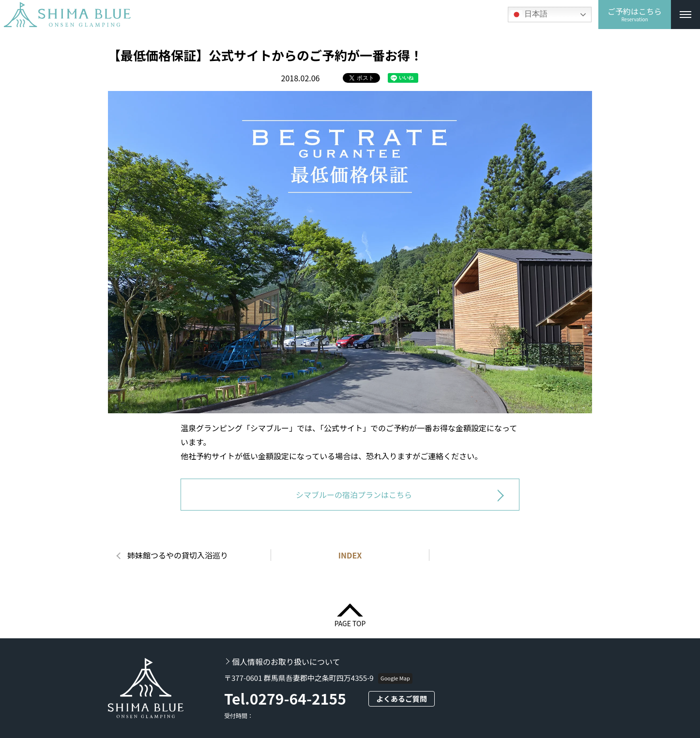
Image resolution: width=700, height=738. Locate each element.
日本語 (529, 15)
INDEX (350, 555)
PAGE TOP (350, 623)
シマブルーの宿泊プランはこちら (354, 495)
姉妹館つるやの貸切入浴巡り (178, 555)
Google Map (395, 678)
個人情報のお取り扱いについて (286, 662)
